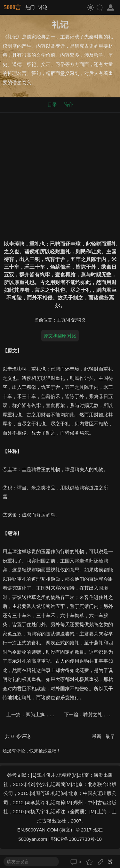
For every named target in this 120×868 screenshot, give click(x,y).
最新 (97, 736)
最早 (110, 736)
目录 (52, 105)
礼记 (71, 320)
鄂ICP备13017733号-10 (76, 839)
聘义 (81, 320)
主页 (61, 320)
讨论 (43, 7)
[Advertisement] (60, 175)
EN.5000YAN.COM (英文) (45, 830)
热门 (30, 7)
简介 (68, 105)
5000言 (12, 7)
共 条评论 (18, 736)
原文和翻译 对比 (60, 336)
